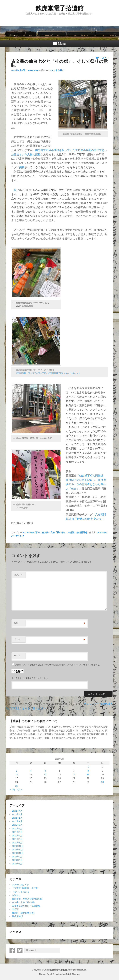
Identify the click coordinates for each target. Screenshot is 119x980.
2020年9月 (17, 857)
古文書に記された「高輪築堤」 (27, 906)
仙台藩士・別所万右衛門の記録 (27, 899)
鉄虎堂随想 (82, 532)
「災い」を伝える (21, 892)
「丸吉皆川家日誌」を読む (25, 888)
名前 (16, 623)
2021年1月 (17, 843)
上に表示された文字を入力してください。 (30, 678)
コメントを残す (57, 70)
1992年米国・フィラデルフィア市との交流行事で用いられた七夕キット (48, 373)
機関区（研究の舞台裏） (24, 913)
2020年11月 (18, 850)
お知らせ (16, 895)
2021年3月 (17, 839)
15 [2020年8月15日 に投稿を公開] (88, 775)
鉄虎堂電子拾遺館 (59, 8)
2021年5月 (17, 832)
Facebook (12, 950)
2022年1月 (17, 818)
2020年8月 (17, 860)
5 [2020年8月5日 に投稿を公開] (45, 771)
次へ (106, 58)
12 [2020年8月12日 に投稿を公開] (45, 775)
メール (17, 639)
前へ (96, 58)
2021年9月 (17, 821)
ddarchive (33, 70)
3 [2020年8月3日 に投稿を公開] (17, 771)
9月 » (20, 790)
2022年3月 (17, 814)
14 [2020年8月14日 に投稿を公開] (74, 775)
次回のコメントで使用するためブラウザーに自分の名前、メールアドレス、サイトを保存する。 (58, 665)
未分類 (71, 532)
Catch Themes (73, 974)
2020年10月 (18, 853)
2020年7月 (17, 864)
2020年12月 (18, 846)
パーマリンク (18, 536)
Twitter (20, 950)
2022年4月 (17, 811)
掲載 (22, 167)
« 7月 (12, 790)
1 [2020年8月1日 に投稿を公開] (88, 767)
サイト (17, 656)
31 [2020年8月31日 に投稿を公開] (17, 786)
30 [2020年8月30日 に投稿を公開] (102, 782)
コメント (18, 575)
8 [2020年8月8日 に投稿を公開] (88, 771)
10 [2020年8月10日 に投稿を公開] (17, 775)
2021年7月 (17, 825)
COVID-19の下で (31, 532)
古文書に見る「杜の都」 (54, 532)
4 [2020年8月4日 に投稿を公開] (31, 771)
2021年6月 (17, 829)
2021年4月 (17, 836)
